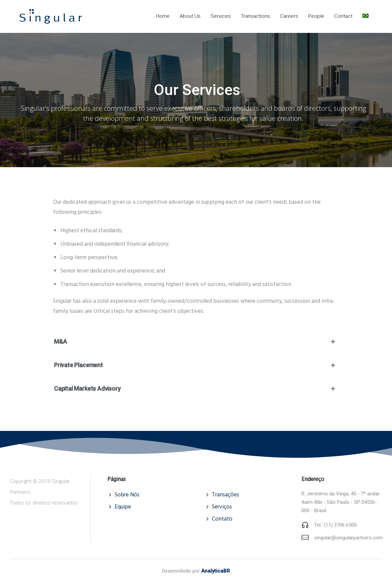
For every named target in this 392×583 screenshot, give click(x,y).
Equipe (123, 507)
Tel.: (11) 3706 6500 (335, 525)
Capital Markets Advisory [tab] (196, 389)
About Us (190, 16)
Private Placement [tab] (196, 365)
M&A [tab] (196, 342)
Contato (222, 519)
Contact (343, 16)
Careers (289, 16)
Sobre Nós (127, 495)
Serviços (222, 507)
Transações (226, 495)
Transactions (255, 16)
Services (221, 16)
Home (163, 16)
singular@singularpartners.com (348, 538)
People (316, 16)
